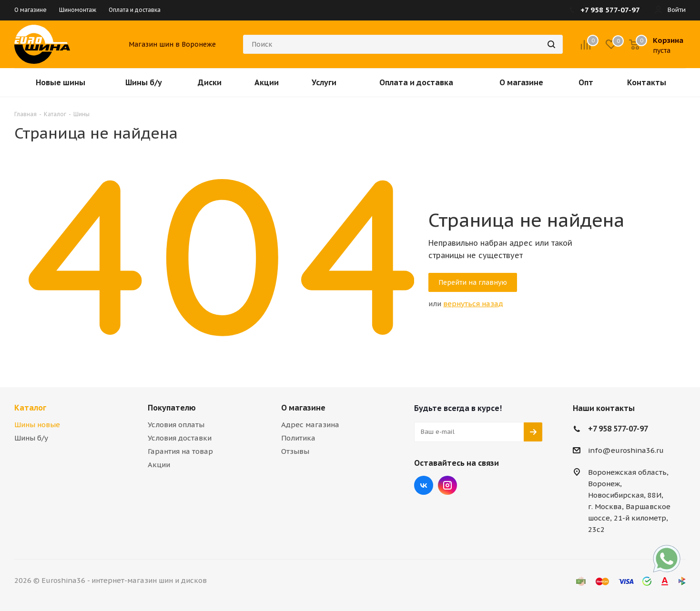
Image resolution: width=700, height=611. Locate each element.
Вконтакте (424, 485)
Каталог (30, 408)
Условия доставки (180, 438)
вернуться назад (473, 304)
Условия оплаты (176, 425)
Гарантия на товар (180, 451)
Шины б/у (31, 438)
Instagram (447, 485)
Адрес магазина (310, 425)
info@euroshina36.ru (626, 450)
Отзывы (295, 451)
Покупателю (172, 408)
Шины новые (37, 425)
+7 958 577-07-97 (618, 429)
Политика (298, 438)
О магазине (303, 408)
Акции (159, 465)
